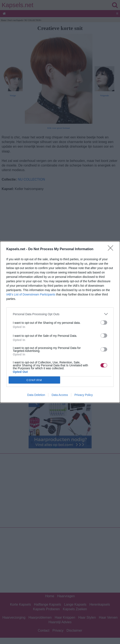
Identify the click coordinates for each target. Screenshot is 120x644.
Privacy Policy (84, 395)
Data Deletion (36, 395)
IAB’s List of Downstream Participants (31, 294)
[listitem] (60, 314)
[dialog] (60, 322)
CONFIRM (34, 380)
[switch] (104, 323)
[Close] (112, 249)
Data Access (60, 395)
